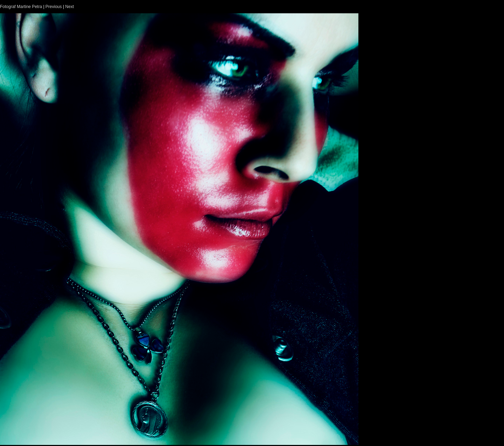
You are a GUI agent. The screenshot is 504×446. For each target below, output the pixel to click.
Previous (54, 7)
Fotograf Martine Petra (21, 7)
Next (69, 7)
